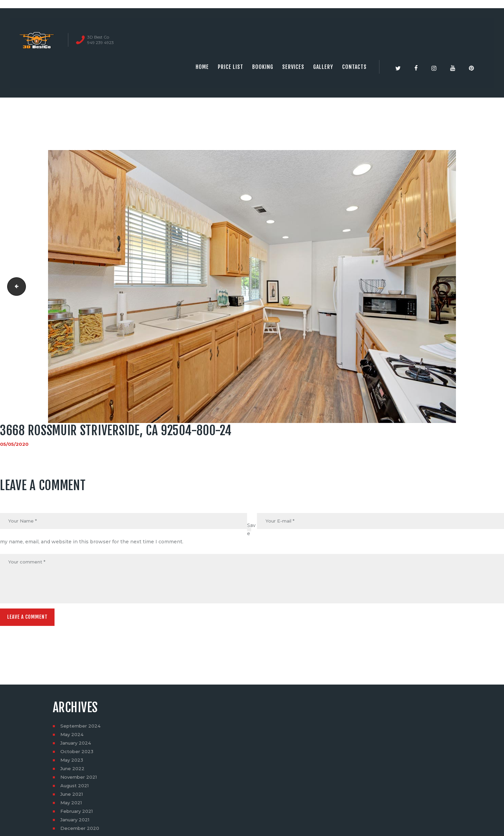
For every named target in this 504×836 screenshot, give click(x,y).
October (78, 754)
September (81, 729)
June (73, 771)
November (80, 780)
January (77, 746)
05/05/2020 (15, 444)
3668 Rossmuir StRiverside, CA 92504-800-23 (15, 287)
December (81, 831)
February (78, 814)
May (72, 737)
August (75, 788)
